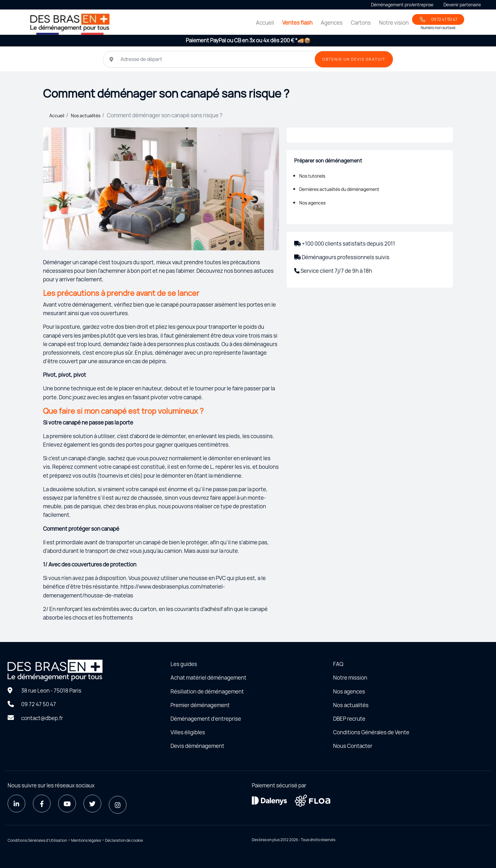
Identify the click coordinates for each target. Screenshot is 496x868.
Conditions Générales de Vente (371, 732)
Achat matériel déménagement (208, 678)
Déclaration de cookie (124, 840)
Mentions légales (86, 840)
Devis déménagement (197, 746)
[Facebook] (42, 804)
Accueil (265, 23)
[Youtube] (67, 804)
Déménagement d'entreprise (206, 719)
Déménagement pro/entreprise (402, 5)
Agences (332, 23)
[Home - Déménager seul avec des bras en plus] (70, 23)
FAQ (338, 664)
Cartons (361, 23)
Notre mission (350, 678)
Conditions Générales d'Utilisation (37, 840)
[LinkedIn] (16, 804)
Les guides (184, 664)
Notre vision (394, 23)
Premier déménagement (200, 705)
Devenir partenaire (462, 5)
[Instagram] (118, 805)
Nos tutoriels (312, 176)
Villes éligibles (188, 732)
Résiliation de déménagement (207, 691)
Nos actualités (86, 116)
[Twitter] (92, 804)
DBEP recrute (349, 719)
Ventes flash (297, 23)
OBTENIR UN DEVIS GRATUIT (354, 59)
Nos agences (312, 203)
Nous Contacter (353, 746)
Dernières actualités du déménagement (339, 189)
